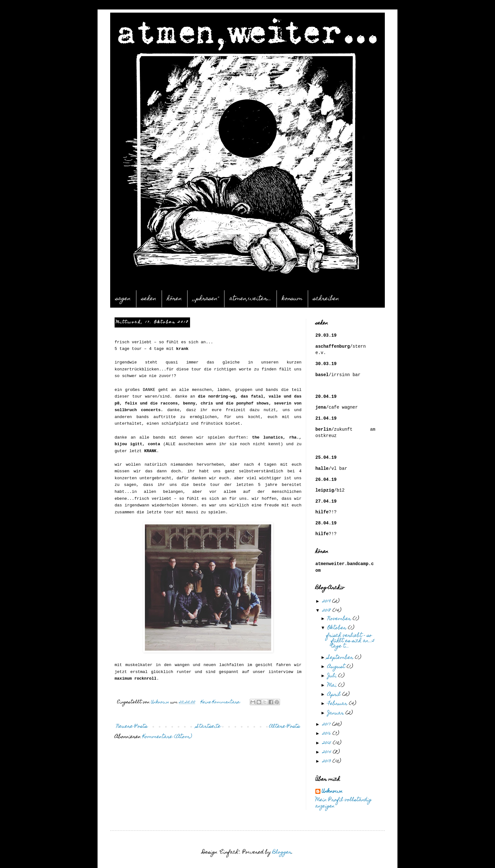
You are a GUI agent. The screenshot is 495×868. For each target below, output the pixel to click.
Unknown (332, 792)
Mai (333, 686)
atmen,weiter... (250, 299)
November (340, 619)
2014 (328, 753)
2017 (327, 725)
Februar (338, 704)
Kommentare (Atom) (167, 737)
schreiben (326, 299)
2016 (327, 734)
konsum (292, 299)
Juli (333, 676)
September (341, 658)
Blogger (282, 853)
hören (174, 299)
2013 (327, 762)
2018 (327, 611)
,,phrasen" (206, 299)
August (337, 667)
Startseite (209, 727)
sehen (149, 299)
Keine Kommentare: (221, 703)
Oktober (338, 628)
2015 (328, 743)
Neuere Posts (132, 727)
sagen (123, 299)
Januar (336, 713)
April (335, 695)
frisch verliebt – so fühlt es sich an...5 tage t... (351, 641)
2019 (327, 602)
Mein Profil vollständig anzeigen (343, 803)
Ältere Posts (285, 727)
